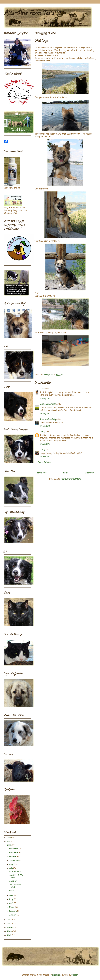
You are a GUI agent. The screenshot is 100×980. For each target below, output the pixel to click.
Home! (12, 891)
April (12, 903)
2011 (9, 920)
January (13, 915)
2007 (10, 936)
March (12, 907)
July (11, 868)
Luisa (42, 389)
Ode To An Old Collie (15, 886)
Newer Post (41, 473)
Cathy (42, 450)
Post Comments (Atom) (71, 479)
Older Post (90, 473)
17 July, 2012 (45, 426)
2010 (9, 924)
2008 (10, 932)
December (14, 849)
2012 (9, 846)
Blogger (75, 975)
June (12, 896)
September (14, 861)
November (14, 853)
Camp (43, 432)
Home (66, 473)
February (13, 911)
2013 (9, 842)
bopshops (56, 975)
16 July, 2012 (45, 399)
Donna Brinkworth (48, 404)
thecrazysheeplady (48, 419)
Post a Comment (45, 462)
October (13, 857)
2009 (10, 928)
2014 (9, 838)
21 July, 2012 (45, 457)
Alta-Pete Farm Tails (29, 14)
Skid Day (13, 881)
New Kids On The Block (16, 876)
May (11, 900)
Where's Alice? (15, 872)
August (12, 865)
